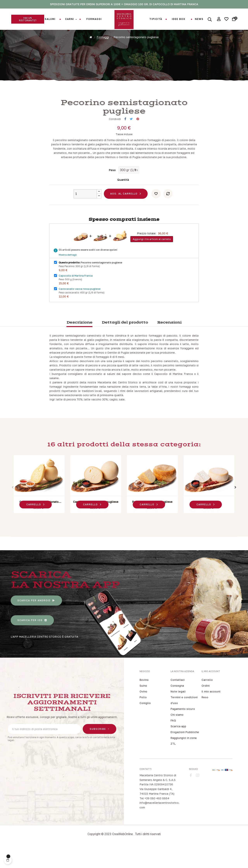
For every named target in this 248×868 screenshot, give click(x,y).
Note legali (178, 712)
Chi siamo (177, 736)
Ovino (143, 712)
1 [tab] (118, 539)
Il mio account (211, 712)
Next (235, 508)
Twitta (131, 140)
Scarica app (178, 747)
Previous (13, 508)
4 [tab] (130, 539)
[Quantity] (85, 215)
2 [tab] (122, 539)
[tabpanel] (39, 506)
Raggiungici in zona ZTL (183, 762)
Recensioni (169, 344)
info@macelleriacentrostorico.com (159, 826)
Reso (205, 718)
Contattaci (178, 701)
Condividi (125, 140)
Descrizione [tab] (79, 344)
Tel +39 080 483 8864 (154, 819)
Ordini (206, 707)
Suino (143, 707)
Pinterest (138, 140)
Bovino (144, 701)
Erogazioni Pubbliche (185, 753)
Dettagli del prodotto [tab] (125, 344)
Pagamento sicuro (183, 730)
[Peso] (129, 191)
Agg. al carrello (124, 215)
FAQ (173, 742)
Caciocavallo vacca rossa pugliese (80, 310)
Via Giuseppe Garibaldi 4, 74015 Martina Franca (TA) (157, 812)
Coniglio (145, 724)
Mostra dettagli (68, 276)
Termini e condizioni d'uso (184, 721)
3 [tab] (126, 539)
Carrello (207, 701)
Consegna (177, 707)
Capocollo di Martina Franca (76, 297)
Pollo (143, 718)
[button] (28, 19)
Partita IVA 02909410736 (156, 805)
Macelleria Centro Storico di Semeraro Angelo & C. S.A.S (158, 799)
